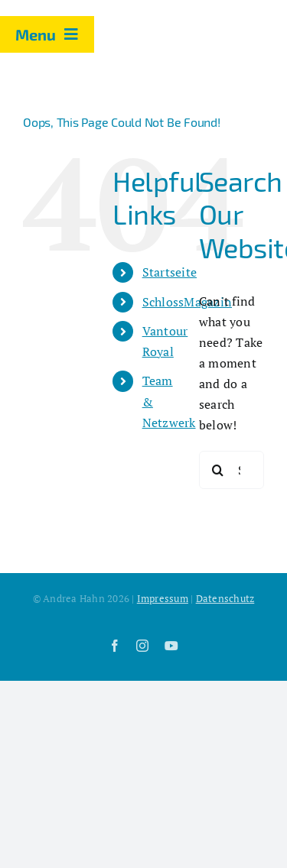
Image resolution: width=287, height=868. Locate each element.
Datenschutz (225, 598)
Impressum (163, 598)
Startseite (170, 272)
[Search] (218, 470)
